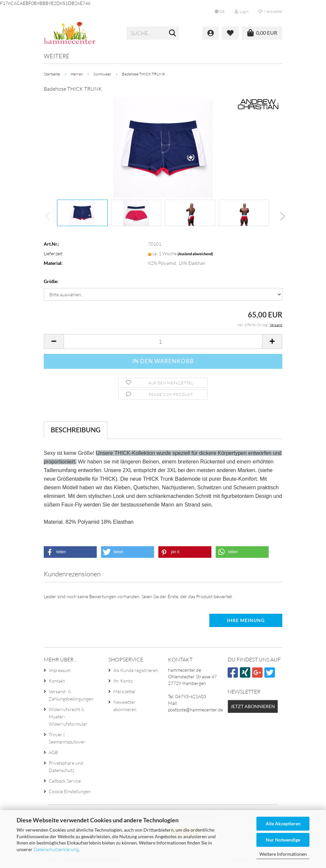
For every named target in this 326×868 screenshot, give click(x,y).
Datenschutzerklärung (56, 849)
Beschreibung (76, 430)
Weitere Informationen (283, 854)
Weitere (57, 56)
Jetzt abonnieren (253, 706)
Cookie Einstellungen (70, 791)
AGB (53, 752)
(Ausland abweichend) (195, 254)
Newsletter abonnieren (125, 706)
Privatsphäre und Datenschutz (66, 767)
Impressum (60, 670)
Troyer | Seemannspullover (67, 738)
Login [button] (242, 11)
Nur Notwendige (283, 840)
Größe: (51, 281)
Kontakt (57, 681)
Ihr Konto (123, 681)
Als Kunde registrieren (136, 670)
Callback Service (65, 781)
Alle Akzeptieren (283, 823)
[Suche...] (173, 33)
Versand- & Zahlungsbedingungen (71, 695)
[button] (220, 12)
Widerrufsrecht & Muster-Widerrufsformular (68, 717)
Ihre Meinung (246, 620)
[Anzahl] (163, 341)
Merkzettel (270, 11)
